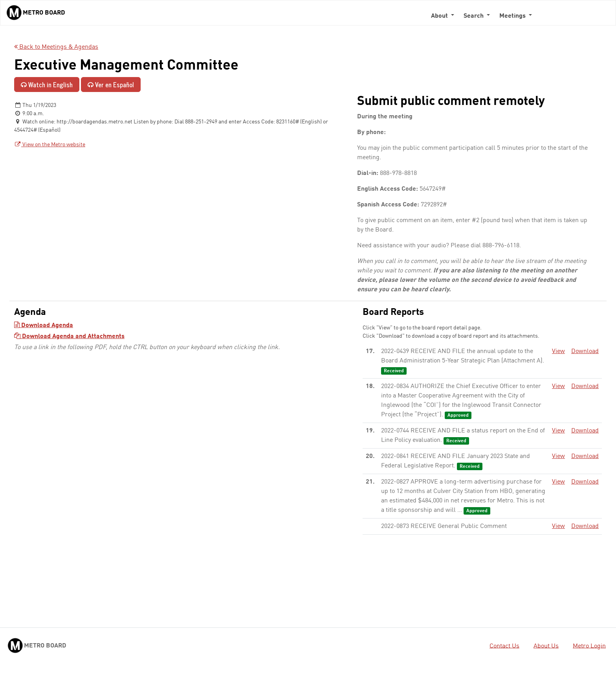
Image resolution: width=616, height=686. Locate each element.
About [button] (440, 16)
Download (585, 351)
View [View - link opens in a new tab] (558, 351)
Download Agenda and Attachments (69, 337)
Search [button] (474, 16)
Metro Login (589, 646)
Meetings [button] (513, 16)
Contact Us (504, 646)
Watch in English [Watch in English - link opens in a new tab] (47, 85)
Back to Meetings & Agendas (56, 47)
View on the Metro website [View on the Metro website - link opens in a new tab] (50, 145)
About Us (546, 646)
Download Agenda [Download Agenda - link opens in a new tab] (44, 326)
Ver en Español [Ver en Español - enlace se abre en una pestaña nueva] (111, 85)
